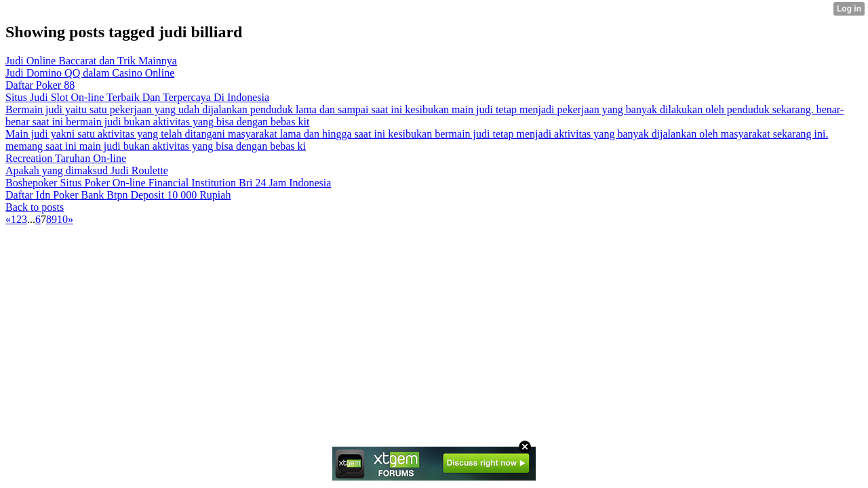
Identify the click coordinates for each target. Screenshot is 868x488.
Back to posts (35, 207)
